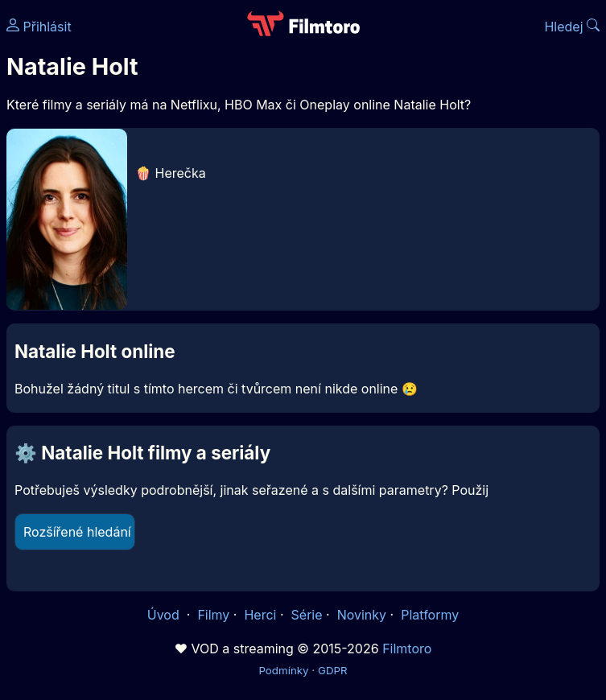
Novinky (362, 615)
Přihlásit (39, 27)
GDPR (333, 670)
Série (307, 615)
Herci (260, 615)
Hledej (572, 27)
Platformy (430, 615)
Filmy (213, 615)
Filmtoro (407, 649)
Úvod (165, 615)
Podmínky (283, 670)
